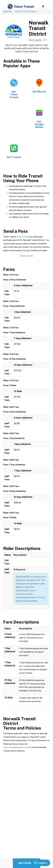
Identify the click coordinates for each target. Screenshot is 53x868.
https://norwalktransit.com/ (16, 747)
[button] (43, 6)
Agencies (8, 11)
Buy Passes (27, 863)
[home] (20, 7)
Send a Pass (22, 237)
